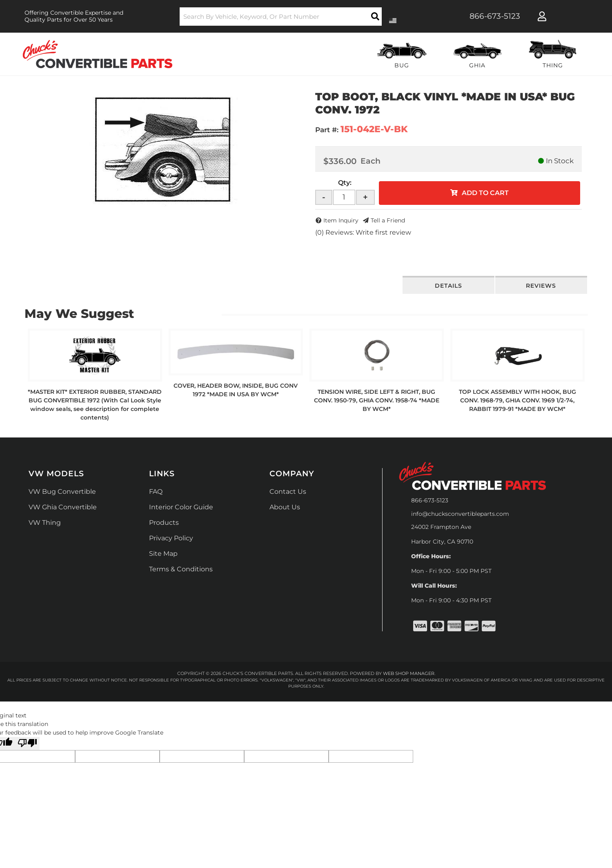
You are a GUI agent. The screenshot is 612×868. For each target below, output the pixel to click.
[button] (281, 17)
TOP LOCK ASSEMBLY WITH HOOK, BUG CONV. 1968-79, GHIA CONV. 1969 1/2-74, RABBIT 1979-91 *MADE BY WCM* (517, 400)
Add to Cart (485, 193)
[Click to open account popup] (542, 16)
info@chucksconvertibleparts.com (460, 514)
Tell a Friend (388, 220)
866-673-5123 (430, 500)
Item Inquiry (341, 220)
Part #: (327, 130)
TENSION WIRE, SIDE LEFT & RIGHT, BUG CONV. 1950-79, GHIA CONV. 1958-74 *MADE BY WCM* (377, 400)
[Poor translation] (27, 744)
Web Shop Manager (409, 673)
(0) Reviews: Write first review (363, 232)
